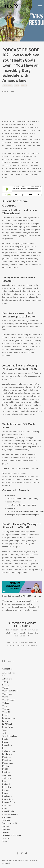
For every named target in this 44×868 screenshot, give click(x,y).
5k (3, 676)
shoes (5, 808)
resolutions (8, 799)
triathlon (6, 829)
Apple (5, 468)
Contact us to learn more (14, 601)
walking (6, 832)
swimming (7, 817)
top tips (6, 820)
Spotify (12, 468)
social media (8, 811)
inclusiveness (9, 751)
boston (6, 685)
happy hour (8, 745)
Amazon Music (24, 468)
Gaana (35, 468)
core (5, 706)
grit (4, 733)
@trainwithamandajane (29, 515)
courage (6, 709)
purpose (6, 790)
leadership (7, 754)
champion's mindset (11, 691)
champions (7, 694)
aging (5, 682)
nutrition (6, 772)
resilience (7, 796)
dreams (6, 715)
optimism (7, 778)
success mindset (10, 814)
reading (6, 793)
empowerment (8, 86)
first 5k (6, 721)
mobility (6, 769)
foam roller (8, 727)
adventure (7, 679)
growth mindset (10, 736)
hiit (4, 748)
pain (4, 781)
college (6, 703)
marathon (7, 760)
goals (5, 730)
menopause (8, 763)
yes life (6, 838)
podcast (24, 86)
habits (17, 86)
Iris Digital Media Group (30, 596)
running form (9, 802)
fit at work (7, 724)
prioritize (7, 787)
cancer (6, 688)
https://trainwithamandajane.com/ (23, 499)
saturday (7, 805)
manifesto (7, 757)
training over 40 (10, 823)
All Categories (9, 673)
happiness (7, 742)
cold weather (9, 700)
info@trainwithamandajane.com (21, 505)
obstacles (7, 775)
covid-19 (6, 712)
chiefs (5, 697)
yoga (5, 841)
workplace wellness (12, 835)
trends (6, 826)
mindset (6, 766)
